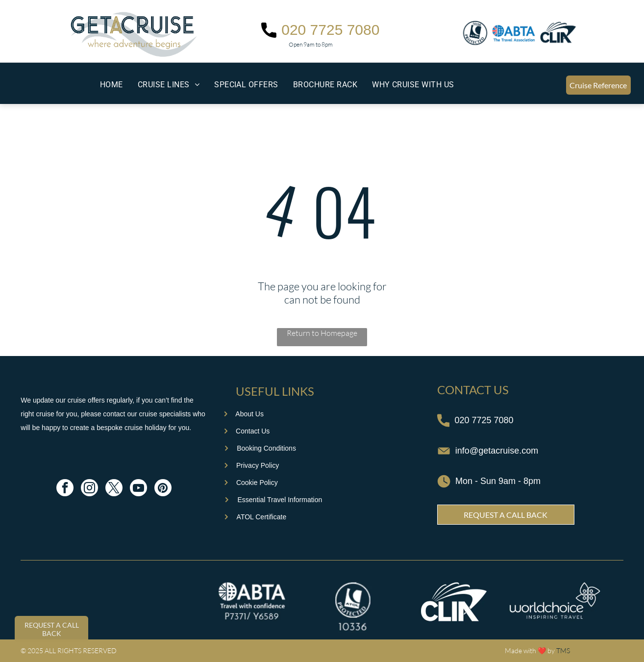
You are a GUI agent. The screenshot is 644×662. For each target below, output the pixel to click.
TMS (563, 650)
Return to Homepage (322, 333)
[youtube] (138, 489)
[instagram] (89, 489)
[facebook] (65, 489)
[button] (169, 85)
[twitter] (114, 489)
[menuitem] (111, 85)
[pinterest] (163, 489)
